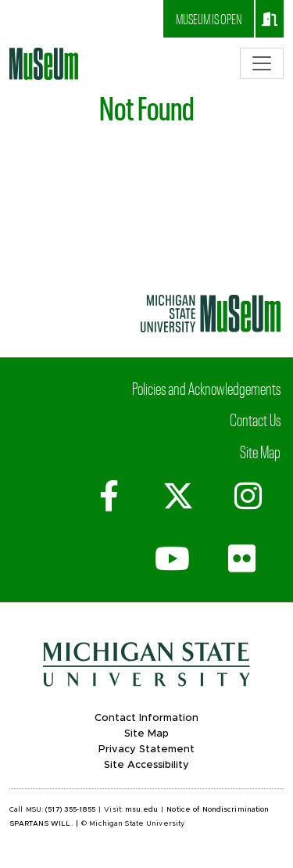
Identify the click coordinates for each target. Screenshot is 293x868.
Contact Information (146, 718)
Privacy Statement (146, 750)
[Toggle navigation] (262, 63)
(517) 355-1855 (70, 810)
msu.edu (141, 810)
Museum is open (227, 19)
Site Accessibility (146, 765)
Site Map (260, 451)
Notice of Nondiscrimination (218, 810)
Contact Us (255, 419)
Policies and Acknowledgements (206, 388)
